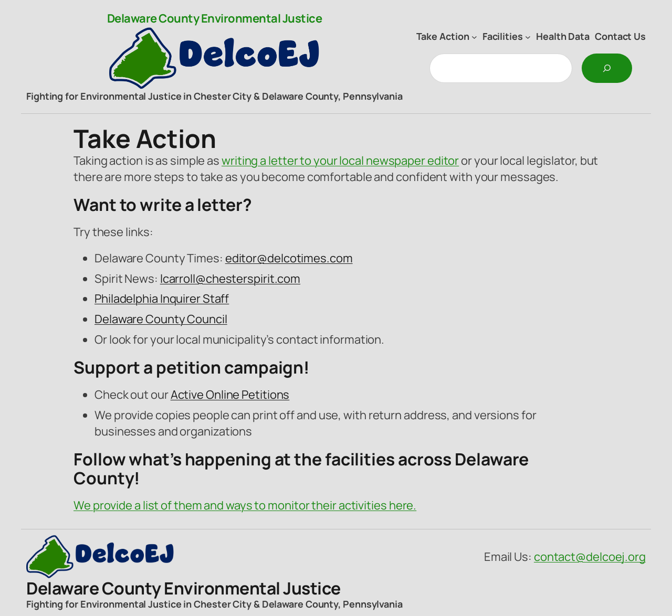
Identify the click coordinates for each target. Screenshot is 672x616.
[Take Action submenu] (474, 36)
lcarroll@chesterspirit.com (230, 279)
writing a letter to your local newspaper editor (340, 161)
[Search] (607, 68)
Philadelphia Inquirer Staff (162, 299)
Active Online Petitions (230, 395)
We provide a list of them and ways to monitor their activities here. (245, 505)
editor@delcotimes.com (289, 258)
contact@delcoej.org (590, 557)
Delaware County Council (161, 319)
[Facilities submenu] (528, 36)
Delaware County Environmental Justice (215, 18)
